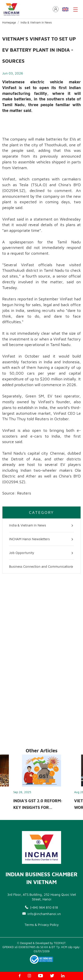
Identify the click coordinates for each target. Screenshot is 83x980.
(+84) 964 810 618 (41, 907)
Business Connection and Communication (41, 566)
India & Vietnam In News (36, 22)
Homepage (9, 22)
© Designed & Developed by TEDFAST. (42, 943)
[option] (41, 784)
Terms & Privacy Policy (42, 925)
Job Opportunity (22, 553)
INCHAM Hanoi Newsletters (29, 539)
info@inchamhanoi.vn (42, 914)
